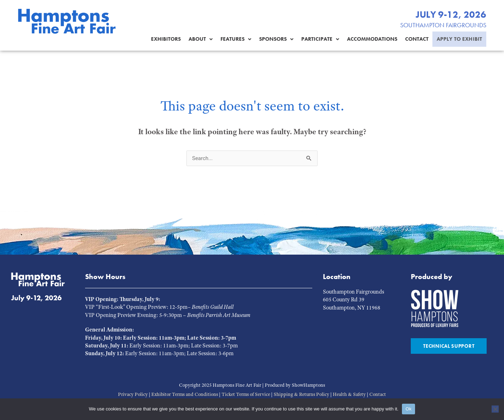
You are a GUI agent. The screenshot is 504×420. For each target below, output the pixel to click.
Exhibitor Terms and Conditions (185, 394)
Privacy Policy (133, 394)
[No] (495, 409)
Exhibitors (161, 39)
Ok (408, 409)
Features (231, 39)
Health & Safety (349, 394)
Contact (411, 39)
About (195, 39)
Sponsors (271, 39)
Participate (315, 39)
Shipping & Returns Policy (301, 394)
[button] (195, 39)
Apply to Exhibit (457, 39)
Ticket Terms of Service (246, 394)
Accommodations (367, 39)
